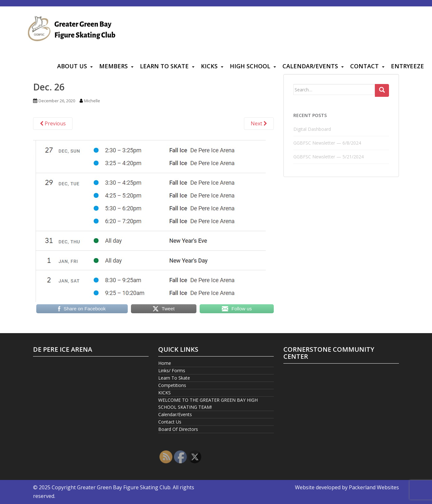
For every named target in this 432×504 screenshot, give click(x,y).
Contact (364, 66)
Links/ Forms (172, 370)
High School (250, 66)
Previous (53, 123)
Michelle (92, 101)
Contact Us (170, 422)
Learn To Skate (164, 66)
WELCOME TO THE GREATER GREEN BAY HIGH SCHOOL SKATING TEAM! (208, 403)
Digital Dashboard (312, 129)
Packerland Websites (374, 487)
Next (259, 123)
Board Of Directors (178, 429)
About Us (72, 66)
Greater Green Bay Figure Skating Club (124, 487)
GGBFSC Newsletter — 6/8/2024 (327, 143)
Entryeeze (407, 66)
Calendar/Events (310, 66)
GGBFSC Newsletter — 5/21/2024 (328, 157)
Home (165, 363)
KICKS (209, 66)
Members (113, 66)
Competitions (172, 385)
